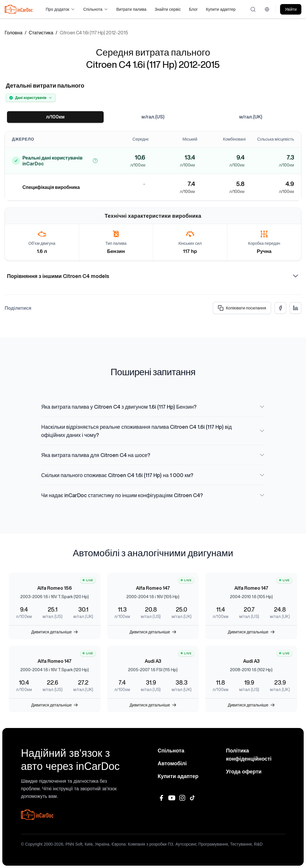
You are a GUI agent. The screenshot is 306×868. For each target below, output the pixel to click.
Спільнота (96, 9)
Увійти (291, 9)
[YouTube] (172, 798)
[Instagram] (182, 798)
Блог (193, 9)
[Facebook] (161, 798)
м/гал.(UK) (251, 117)
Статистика (41, 33)
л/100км (55, 117)
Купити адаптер (221, 9)
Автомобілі (172, 764)
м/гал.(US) (153, 117)
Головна (14, 33)
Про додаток (60, 9)
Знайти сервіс (168, 9)
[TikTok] (193, 798)
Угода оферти (244, 772)
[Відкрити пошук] (253, 9)
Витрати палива (131, 9)
